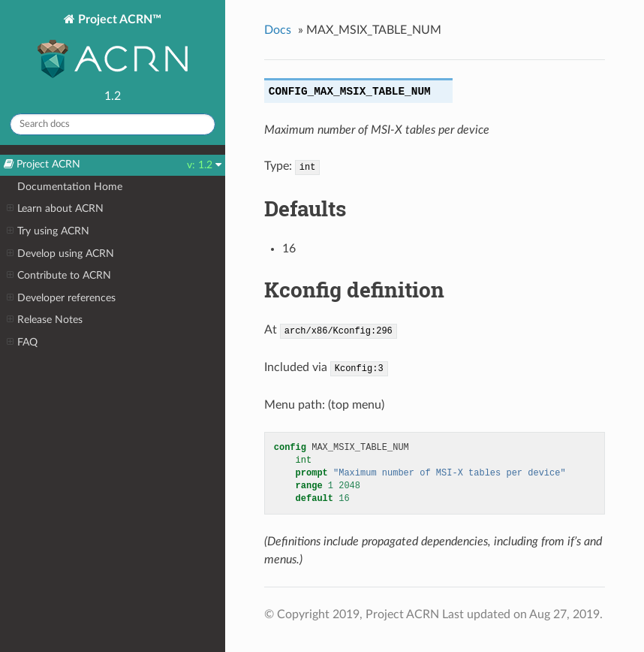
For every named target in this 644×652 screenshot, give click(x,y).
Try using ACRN (48, 231)
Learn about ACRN (55, 209)
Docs (278, 30)
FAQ (22, 343)
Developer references (61, 298)
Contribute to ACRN (59, 276)
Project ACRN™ (113, 48)
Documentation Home (70, 187)
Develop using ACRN (60, 254)
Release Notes (45, 320)
